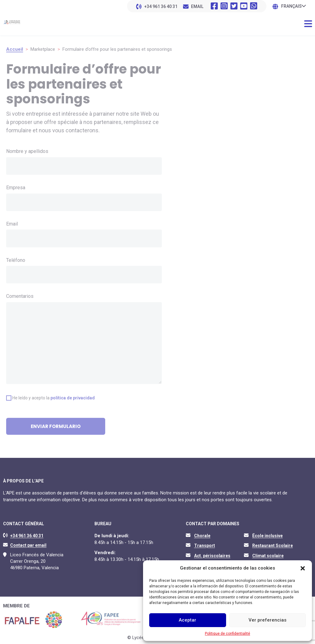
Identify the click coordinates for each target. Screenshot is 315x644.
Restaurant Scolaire (273, 546)
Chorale (202, 536)
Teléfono (16, 260)
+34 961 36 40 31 (161, 6)
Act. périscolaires (212, 556)
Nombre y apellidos (27, 151)
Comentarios (20, 296)
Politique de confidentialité (227, 634)
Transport (205, 546)
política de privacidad (73, 398)
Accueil (15, 49)
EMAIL (197, 6)
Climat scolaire (268, 556)
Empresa (16, 188)
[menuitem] (293, 6)
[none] (293, 6)
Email (12, 224)
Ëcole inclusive (267, 536)
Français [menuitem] (291, 6)
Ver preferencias (267, 620)
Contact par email (28, 545)
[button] (303, 568)
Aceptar (187, 620)
